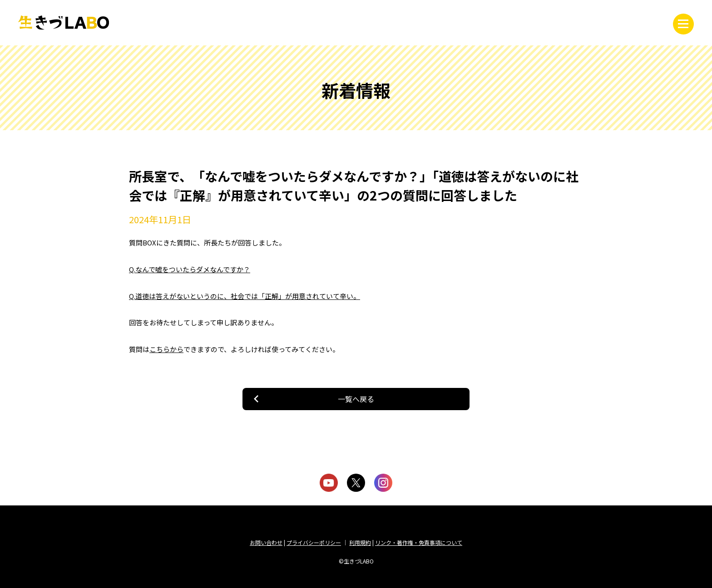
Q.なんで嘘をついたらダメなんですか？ (190, 269)
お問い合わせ (266, 542)
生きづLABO (64, 23)
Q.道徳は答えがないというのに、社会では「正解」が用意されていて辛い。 (245, 296)
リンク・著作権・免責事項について (419, 542)
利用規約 (360, 542)
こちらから (166, 349)
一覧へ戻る (356, 399)
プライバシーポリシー (314, 542)
